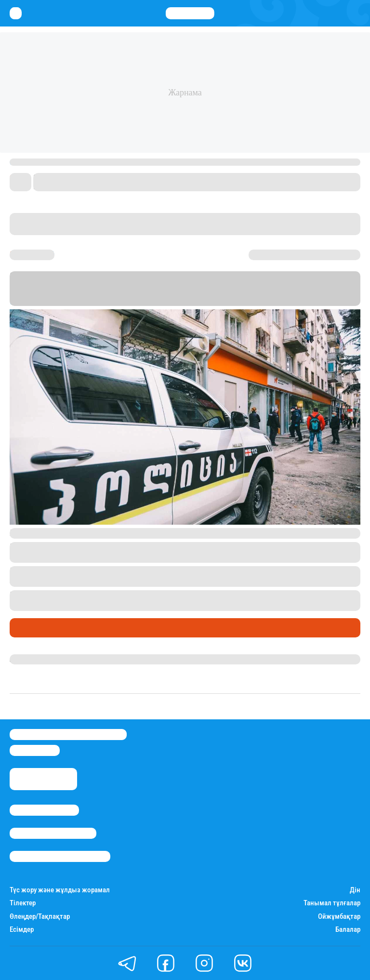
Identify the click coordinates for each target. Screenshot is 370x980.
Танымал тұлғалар (332, 903)
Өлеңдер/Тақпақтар (40, 917)
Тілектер (23, 903)
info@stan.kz (35, 750)
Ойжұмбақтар (339, 917)
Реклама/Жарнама (53, 833)
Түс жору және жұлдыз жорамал (60, 890)
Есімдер (22, 930)
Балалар (348, 930)
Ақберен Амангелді (44, 659)
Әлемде (26, 628)
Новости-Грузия (38, 301)
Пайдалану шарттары (60, 856)
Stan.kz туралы (44, 810)
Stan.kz (279, 293)
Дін (355, 890)
